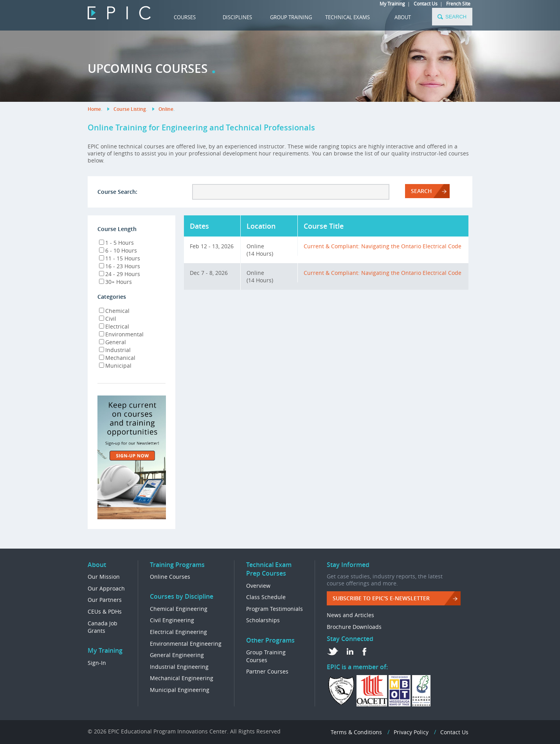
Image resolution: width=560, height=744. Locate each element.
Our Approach (106, 588)
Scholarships (263, 620)
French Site (458, 4)
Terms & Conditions (356, 732)
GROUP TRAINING (291, 17)
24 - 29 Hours (120, 274)
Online (166, 109)
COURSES (185, 17)
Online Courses (170, 577)
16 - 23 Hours (120, 266)
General (113, 342)
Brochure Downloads (354, 627)
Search (421, 191)
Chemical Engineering (179, 609)
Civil (108, 319)
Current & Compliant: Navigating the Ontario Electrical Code (383, 246)
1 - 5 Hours (116, 243)
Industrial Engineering (179, 667)
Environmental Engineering (186, 644)
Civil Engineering (172, 620)
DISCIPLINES (237, 17)
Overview (258, 586)
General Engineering (177, 655)
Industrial (115, 350)
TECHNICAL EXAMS (348, 17)
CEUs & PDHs (105, 611)
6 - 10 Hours (118, 250)
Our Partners (105, 600)
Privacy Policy (411, 732)
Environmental (121, 334)
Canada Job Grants (103, 627)
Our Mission (104, 577)
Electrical (114, 326)
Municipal (115, 366)
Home (94, 109)
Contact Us (426, 4)
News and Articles (350, 615)
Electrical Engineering (178, 632)
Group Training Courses (266, 656)
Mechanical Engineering (182, 678)
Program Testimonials (275, 609)
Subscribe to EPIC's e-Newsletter (381, 598)
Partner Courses (267, 671)
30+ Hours (115, 282)
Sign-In (97, 663)
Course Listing (130, 109)
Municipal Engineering (180, 690)
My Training (392, 4)
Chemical (114, 311)
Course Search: (117, 192)
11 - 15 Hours (120, 258)
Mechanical (117, 358)
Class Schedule (266, 597)
